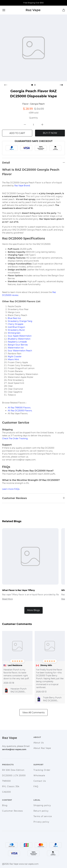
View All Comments (33, 713)
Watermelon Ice (16, 348)
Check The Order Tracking (15, 438)
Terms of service (43, 816)
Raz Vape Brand (22, 186)
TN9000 (6, 781)
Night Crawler (15, 357)
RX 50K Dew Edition (13, 770)
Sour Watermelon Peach (20, 351)
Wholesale (39, 776)
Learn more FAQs (11, 489)
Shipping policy (42, 805)
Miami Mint (13, 359)
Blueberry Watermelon (19, 339)
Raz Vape (10, 738)
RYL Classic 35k (11, 786)
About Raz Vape (42, 748)
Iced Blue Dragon (16, 327)
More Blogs (33, 610)
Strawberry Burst (16, 330)
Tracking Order (42, 770)
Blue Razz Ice (14, 318)
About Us (39, 743)
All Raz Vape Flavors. (18, 414)
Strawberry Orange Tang (20, 321)
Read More (7, 599)
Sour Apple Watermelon (20, 336)
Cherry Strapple (15, 324)
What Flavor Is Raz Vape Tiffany (18, 590)
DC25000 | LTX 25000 (14, 776)
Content (7, 800)
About (37, 737)
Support (38, 765)
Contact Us (40, 781)
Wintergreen (14, 333)
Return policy (41, 811)
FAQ (36, 786)
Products (8, 765)
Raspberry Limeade (17, 342)
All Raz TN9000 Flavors (19, 408)
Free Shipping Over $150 (33, 3)
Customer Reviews (12, 811)
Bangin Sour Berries (18, 345)
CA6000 (6, 792)
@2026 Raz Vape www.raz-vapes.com (20, 864)
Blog (5, 805)
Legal (37, 800)
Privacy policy (41, 822)
